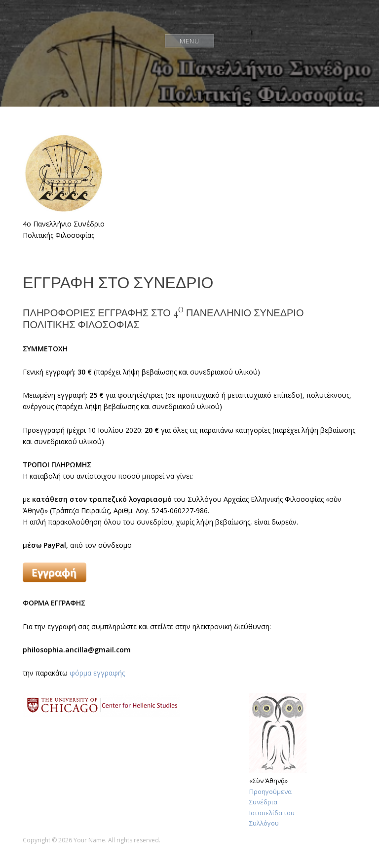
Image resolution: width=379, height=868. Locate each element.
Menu (190, 41)
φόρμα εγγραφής (97, 673)
